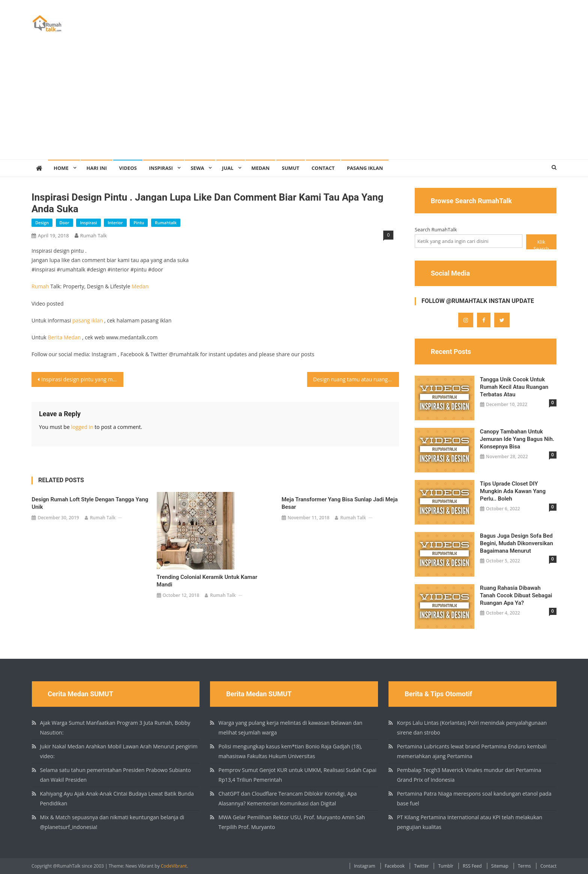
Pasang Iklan (365, 168)
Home (61, 168)
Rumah (40, 286)
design (42, 223)
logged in (82, 427)
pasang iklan (88, 320)
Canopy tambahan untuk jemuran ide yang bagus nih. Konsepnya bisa (517, 439)
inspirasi (88, 223)
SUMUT (291, 168)
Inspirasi (161, 168)
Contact (323, 168)
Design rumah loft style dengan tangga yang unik (90, 503)
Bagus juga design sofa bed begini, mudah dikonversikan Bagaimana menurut (517, 543)
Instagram (365, 866)
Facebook (395, 866)
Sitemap (500, 866)
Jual (228, 168)
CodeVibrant (174, 866)
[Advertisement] (294, 103)
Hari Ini (96, 168)
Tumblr (445, 866)
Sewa (197, 168)
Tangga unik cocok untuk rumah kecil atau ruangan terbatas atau (514, 387)
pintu (139, 223)
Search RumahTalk (436, 229)
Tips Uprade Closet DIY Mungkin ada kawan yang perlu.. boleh (513, 491)
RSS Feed (472, 866)
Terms (524, 866)
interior (115, 223)
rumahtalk (166, 223)
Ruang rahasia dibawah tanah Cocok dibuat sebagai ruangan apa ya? (516, 595)
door (64, 223)
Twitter (421, 866)
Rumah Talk (94, 235)
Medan (260, 168)
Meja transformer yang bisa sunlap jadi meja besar (340, 503)
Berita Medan (64, 337)
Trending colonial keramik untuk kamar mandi (207, 581)
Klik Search (541, 244)
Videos (128, 168)
